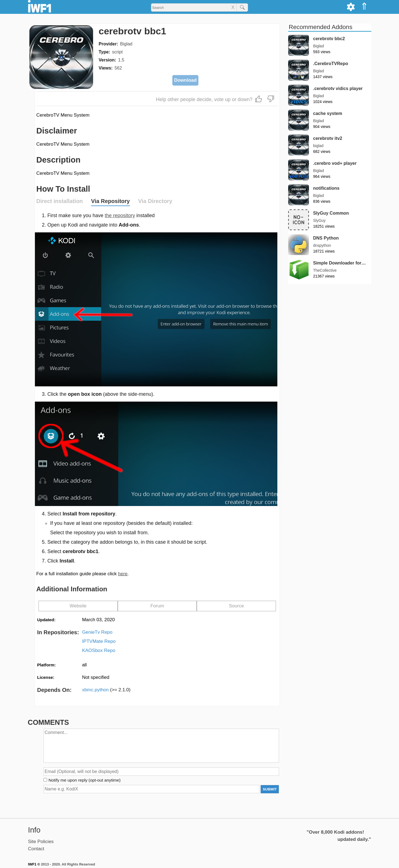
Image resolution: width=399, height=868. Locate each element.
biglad (318, 146)
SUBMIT (270, 789)
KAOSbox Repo (99, 650)
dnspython (322, 245)
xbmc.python (106, 690)
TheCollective (325, 270)
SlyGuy (319, 220)
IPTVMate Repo (99, 641)
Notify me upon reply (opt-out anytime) (85, 780)
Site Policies (41, 842)
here (123, 574)
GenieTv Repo (97, 632)
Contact (36, 849)
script (117, 52)
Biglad (126, 44)
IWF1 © (34, 864)
